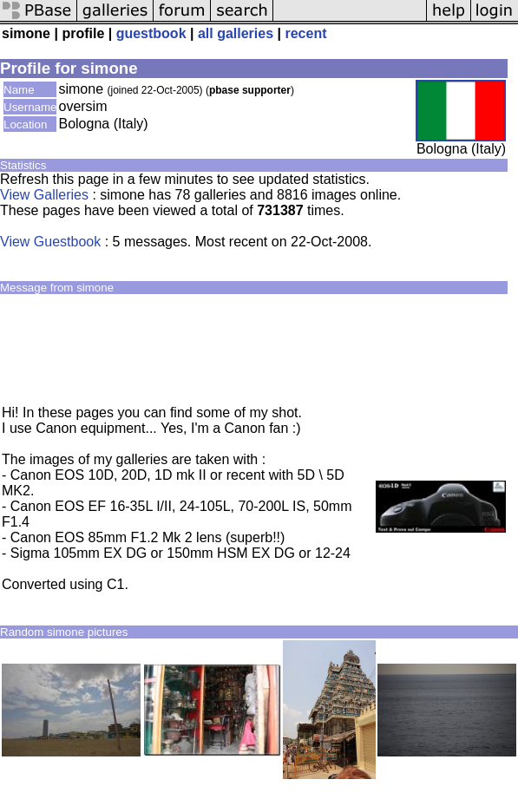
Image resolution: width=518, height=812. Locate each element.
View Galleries (44, 195)
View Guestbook (50, 242)
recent (305, 33)
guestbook (151, 33)
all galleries (236, 33)
